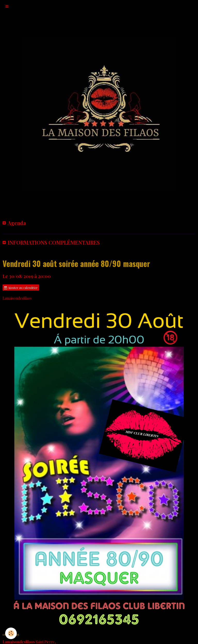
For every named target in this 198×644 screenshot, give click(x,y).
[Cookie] (11, 633)
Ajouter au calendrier (21, 288)
